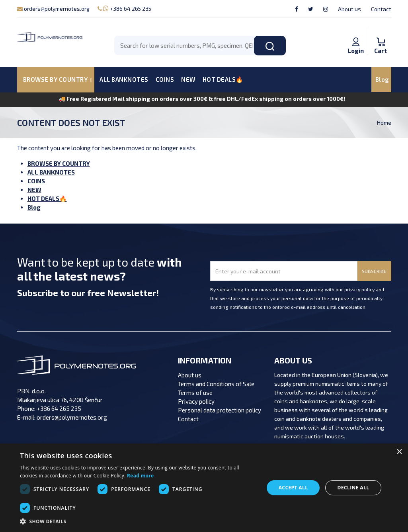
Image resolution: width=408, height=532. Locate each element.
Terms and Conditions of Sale (216, 384)
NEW (188, 79)
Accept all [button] (293, 488)
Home (384, 123)
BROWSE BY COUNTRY (59, 163)
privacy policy (359, 289)
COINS (165, 79)
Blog (382, 79)
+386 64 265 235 (124, 9)
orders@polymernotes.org (53, 9)
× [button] (399, 452)
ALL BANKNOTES (124, 79)
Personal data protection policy (220, 410)
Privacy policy (196, 401)
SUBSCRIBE (374, 271)
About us (349, 9)
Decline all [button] (353, 488)
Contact (381, 9)
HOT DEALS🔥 (223, 79)
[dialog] (204, 488)
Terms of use (195, 393)
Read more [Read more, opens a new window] (140, 476)
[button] (138, 522)
